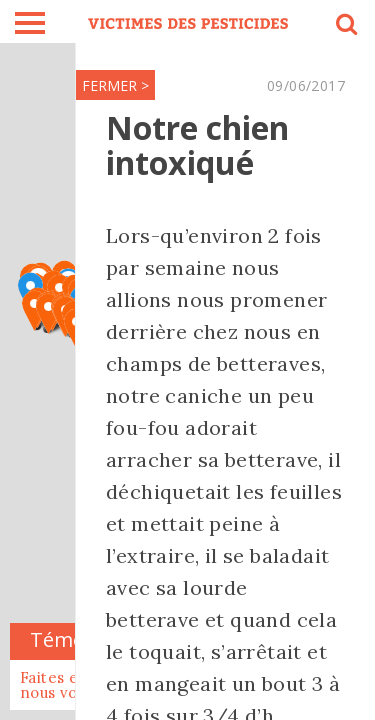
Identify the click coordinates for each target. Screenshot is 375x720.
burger (30, 23)
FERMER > (115, 85)
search (345, 27)
